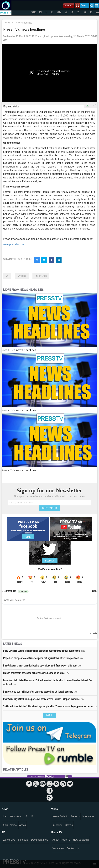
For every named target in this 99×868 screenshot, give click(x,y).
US (7, 276)
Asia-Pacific (10, 825)
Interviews (88, 816)
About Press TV (61, 840)
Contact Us (73, 848)
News (8, 23)
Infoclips (57, 825)
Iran (5, 816)
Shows (69, 825)
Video (55, 809)
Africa (23, 825)
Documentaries (40, 840)
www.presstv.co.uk (14, 244)
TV (3, 832)
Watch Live (9, 840)
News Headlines (24, 23)
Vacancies (58, 848)
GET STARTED (50, 508)
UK (31, 816)
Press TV (57, 832)
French (85, 5)
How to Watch (81, 840)
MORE (49, 715)
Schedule (23, 840)
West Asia (16, 816)
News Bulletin (60, 816)
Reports (75, 816)
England (22, 276)
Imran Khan (41, 276)
